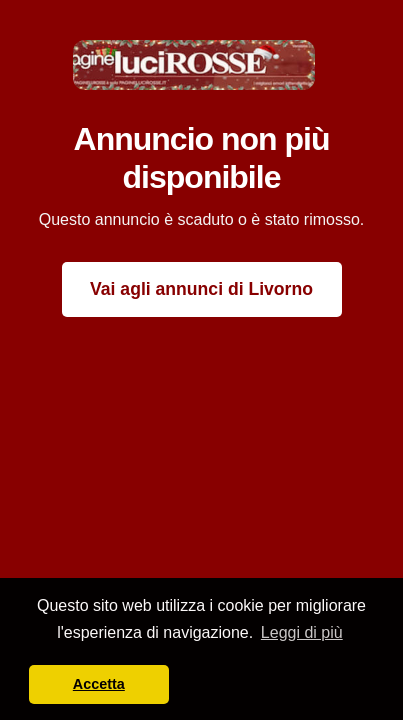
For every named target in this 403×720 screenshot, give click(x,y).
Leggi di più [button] (302, 632)
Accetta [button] (99, 684)
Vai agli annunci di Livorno (201, 289)
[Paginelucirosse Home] (194, 63)
